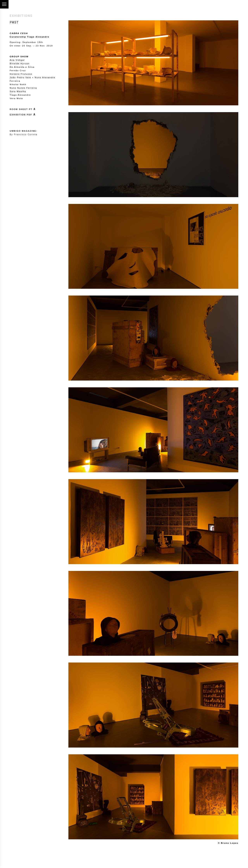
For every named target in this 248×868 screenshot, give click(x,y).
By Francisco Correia (24, 134)
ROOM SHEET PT (23, 109)
